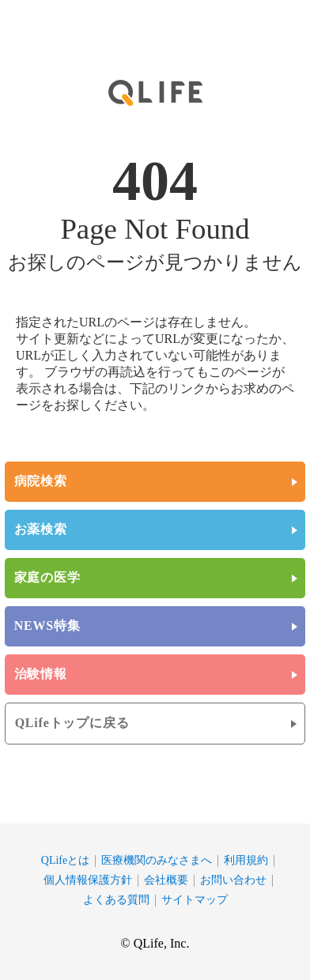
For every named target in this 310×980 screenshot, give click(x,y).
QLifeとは (65, 860)
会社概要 (166, 880)
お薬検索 (41, 529)
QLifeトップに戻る (72, 723)
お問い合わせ (233, 880)
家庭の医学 (47, 577)
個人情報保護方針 (88, 880)
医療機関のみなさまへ (157, 860)
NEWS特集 (47, 626)
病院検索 (41, 481)
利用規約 (246, 860)
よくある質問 (116, 900)
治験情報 (41, 674)
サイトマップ (195, 900)
